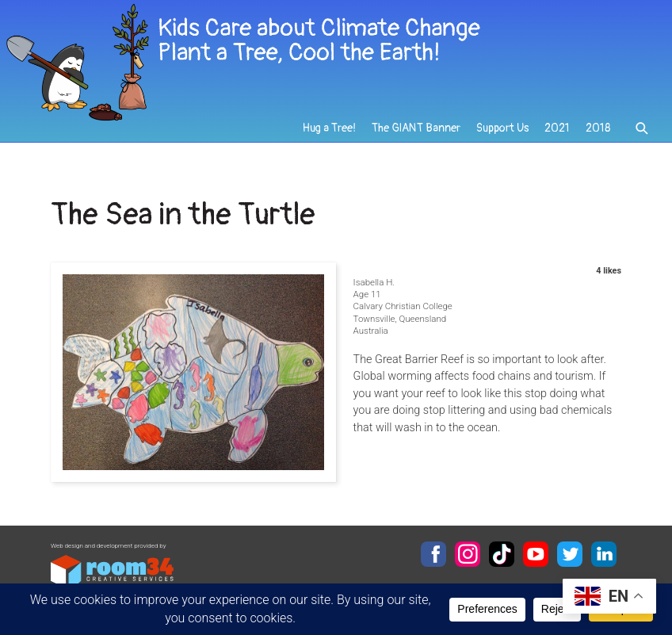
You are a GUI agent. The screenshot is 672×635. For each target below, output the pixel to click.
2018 (598, 128)
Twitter (570, 554)
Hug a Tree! (329, 128)
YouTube (536, 554)
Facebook (433, 554)
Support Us (502, 128)
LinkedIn (604, 554)
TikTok (502, 554)
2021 (557, 128)
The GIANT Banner (416, 128)
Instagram (468, 554)
